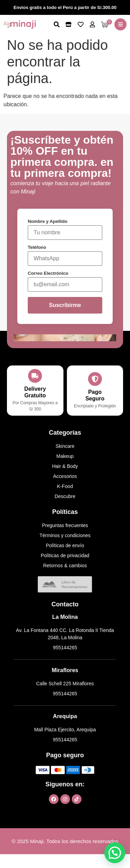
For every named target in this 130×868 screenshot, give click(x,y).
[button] (120, 24)
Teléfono (37, 247)
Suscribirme (65, 305)
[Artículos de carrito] (106, 25)
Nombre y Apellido (47, 221)
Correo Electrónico (48, 273)
